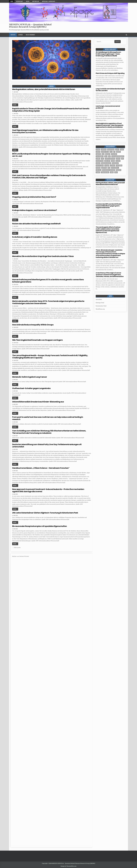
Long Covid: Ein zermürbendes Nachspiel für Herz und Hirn (110, 90)
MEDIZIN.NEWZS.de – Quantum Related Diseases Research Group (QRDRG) (30, 25)
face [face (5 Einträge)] (106, 156)
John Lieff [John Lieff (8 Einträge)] (107, 161)
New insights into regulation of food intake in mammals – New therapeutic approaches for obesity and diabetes (110, 125)
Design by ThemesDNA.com (68, 866)
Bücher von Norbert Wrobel (21, 556)
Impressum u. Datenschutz (49, 1)
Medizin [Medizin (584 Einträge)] (98, 163)
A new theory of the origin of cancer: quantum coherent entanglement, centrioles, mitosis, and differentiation (110, 275)
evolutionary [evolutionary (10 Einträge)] (100, 156)
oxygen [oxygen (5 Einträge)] (107, 165)
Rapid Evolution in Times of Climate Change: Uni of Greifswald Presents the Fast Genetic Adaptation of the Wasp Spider (51, 110)
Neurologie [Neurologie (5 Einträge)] (115, 163)
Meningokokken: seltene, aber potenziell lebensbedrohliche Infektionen (44, 89)
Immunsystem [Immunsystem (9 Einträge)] (100, 161)
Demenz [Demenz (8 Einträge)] (118, 152)
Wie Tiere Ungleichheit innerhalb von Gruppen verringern (37, 340)
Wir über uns (36, 1)
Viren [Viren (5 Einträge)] (112, 172)
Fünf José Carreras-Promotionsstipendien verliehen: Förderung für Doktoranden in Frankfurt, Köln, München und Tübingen (49, 176)
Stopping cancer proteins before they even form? (34, 197)
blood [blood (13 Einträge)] (117, 150)
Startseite (13, 35)
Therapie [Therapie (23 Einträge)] (119, 170)
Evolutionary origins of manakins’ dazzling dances (35, 237)
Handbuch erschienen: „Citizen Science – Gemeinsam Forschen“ (41, 468)
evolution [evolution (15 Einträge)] (114, 154)
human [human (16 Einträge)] (118, 159)
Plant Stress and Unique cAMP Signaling (110, 73)
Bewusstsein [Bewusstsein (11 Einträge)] (111, 150)
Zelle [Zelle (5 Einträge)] (116, 172)
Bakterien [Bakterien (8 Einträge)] (104, 150)
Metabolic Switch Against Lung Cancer (30, 377)
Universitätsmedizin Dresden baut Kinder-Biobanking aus (38, 402)
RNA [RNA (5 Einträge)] (109, 168)
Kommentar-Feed (101, 306)
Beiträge (21, 35)
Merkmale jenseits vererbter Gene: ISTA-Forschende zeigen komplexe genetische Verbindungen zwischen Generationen (48, 302)
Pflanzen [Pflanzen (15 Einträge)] (112, 165)
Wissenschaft (20, 1)
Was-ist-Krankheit (30, 35)
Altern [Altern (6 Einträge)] (98, 150)
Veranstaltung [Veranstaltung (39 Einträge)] (105, 172)
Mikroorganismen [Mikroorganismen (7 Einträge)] (106, 163)
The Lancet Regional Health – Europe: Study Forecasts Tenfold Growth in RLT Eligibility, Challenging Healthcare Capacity (50, 357)
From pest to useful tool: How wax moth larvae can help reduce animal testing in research (48, 418)
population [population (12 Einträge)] (119, 165)
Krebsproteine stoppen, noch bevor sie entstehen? (34, 210)
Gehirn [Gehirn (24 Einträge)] (98, 159)
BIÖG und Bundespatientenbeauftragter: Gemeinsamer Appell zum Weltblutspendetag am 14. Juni (51, 155)
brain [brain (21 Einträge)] (122, 150)
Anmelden (99, 299)
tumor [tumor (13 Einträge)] (98, 172)
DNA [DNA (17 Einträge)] (103, 154)
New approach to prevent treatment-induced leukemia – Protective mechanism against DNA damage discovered (48, 490)
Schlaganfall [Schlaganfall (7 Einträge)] (115, 168)
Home (12, 1)
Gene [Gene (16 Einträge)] (102, 159)
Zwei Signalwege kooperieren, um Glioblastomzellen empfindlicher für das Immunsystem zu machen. (45, 131)
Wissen (28, 1)
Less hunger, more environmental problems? (108, 107)
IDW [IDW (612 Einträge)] (122, 159)
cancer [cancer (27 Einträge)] (98, 152)
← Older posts (16, 548)
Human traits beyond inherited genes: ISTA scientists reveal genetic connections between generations (48, 281)
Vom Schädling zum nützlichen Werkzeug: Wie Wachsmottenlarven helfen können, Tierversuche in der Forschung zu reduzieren (49, 432)
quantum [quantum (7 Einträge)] (104, 168)
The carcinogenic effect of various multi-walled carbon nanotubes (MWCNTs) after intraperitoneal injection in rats (108, 230)
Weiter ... (15, 105)
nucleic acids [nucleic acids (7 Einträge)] (100, 165)
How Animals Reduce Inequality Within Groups (33, 325)
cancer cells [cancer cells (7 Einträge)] (105, 152)
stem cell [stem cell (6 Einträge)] (99, 170)
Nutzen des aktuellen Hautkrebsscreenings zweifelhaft (36, 224)
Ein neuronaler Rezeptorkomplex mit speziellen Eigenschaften (39, 526)
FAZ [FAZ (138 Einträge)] (109, 156)
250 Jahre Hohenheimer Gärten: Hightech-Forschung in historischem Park (45, 513)
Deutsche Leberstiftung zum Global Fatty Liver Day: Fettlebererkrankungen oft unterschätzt (47, 446)
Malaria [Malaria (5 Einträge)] (118, 161)
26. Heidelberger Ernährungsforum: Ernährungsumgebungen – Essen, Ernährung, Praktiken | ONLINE (108, 54)
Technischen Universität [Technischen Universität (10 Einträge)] (109, 170)
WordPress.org (100, 309)
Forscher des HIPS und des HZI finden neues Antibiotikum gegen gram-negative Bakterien (109, 206)
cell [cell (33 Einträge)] (111, 152)
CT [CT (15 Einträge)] (114, 152)
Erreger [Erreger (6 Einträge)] (108, 154)
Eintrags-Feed (100, 303)
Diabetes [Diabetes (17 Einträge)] (98, 154)
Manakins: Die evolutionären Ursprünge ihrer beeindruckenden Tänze (43, 256)
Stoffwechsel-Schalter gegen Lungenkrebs (31, 388)
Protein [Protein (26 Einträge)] (98, 168)
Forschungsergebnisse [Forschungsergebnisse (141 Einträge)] (118, 156)
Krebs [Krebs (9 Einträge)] (113, 161)
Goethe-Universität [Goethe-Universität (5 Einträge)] (110, 159)
